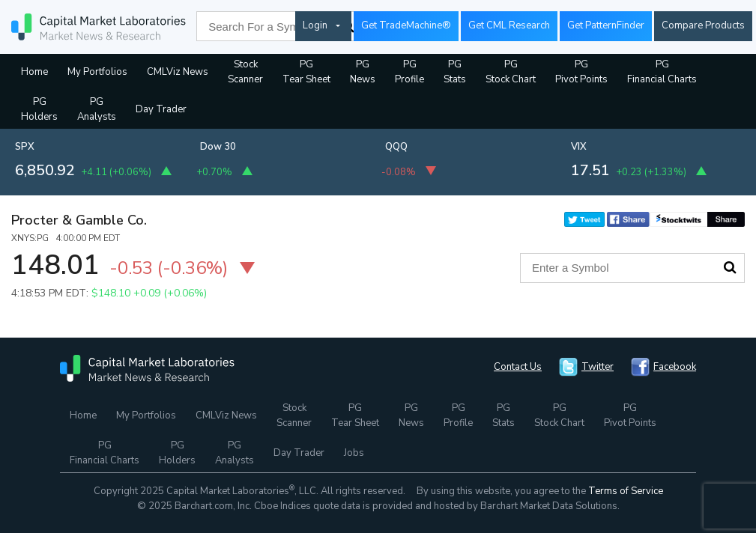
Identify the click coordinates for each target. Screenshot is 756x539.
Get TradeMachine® (406, 25)
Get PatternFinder (606, 25)
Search (730, 267)
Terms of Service (626, 491)
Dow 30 (218, 147)
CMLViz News (178, 72)
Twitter (598, 367)
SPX (25, 147)
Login (315, 25)
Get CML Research (509, 25)
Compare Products (703, 25)
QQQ (396, 147)
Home (34, 72)
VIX (579, 147)
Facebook (675, 367)
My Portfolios (97, 72)
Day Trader (161, 109)
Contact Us (518, 367)
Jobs (354, 453)
